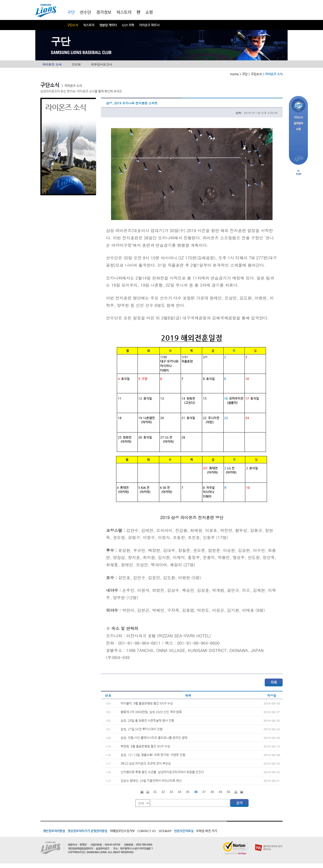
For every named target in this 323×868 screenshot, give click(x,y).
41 (155, 792)
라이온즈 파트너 (149, 25)
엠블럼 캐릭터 (108, 25)
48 (212, 792)
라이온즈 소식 (52, 64)
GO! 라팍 (128, 25)
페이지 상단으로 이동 (299, 173)
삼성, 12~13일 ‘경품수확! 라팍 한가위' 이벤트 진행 (153, 755)
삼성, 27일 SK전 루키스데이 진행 (142, 729)
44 (180, 792)
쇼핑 (149, 12)
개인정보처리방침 (54, 831)
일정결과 (298, 123)
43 (171, 792)
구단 (71, 12)
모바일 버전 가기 (207, 831)
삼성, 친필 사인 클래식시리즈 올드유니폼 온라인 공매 (154, 738)
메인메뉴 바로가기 (0, 0)
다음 (236, 792)
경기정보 (104, 12)
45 (188, 792)
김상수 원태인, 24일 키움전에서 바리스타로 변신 (151, 781)
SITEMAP (165, 831)
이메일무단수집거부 (122, 831)
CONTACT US (147, 831)
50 (228, 792)
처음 (142, 792)
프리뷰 (76, 64)
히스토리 (89, 25)
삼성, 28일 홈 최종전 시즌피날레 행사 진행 (147, 720)
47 (204, 792)
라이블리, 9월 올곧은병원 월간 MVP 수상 (147, 703)
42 (163, 792)
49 (220, 792)
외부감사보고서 (101, 64)
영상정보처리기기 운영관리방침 (87, 831)
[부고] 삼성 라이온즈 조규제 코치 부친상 (146, 763)
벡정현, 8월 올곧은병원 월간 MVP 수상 (145, 746)
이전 (148, 792)
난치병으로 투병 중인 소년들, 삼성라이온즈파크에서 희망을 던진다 (162, 772)
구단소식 (73, 25)
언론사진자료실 (184, 831)
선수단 (85, 12)
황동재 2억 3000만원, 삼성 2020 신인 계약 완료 (151, 712)
